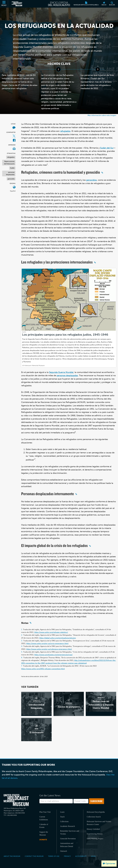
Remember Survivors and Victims (70, 832)
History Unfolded (93, 829)
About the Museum (12, 856)
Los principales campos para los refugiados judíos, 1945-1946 (65, 335)
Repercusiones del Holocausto (9, 163)
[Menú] (4, 4)
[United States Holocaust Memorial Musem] (16, 800)
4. (22, 646)
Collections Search (94, 817)
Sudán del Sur (107, 148)
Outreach (64, 851)
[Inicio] (104, 4)
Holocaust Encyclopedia (96, 812)
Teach (62, 817)
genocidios (91, 180)
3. (22, 641)
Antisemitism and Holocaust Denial (67, 845)
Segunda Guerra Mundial (61, 372)
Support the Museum (44, 833)
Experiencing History (95, 834)
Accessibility (81, 856)
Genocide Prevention (68, 839)
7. (22, 666)
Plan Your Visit (45, 812)
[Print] (14, 149)
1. (22, 629)
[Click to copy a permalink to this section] (102, 173)
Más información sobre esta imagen (102, 115)
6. (22, 658)
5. (22, 652)
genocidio (11, 179)
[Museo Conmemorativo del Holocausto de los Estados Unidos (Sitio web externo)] (17, 4)
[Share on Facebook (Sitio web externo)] (14, 140)
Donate (43, 840)
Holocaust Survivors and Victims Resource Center (99, 823)
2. (22, 635)
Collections (64, 821)
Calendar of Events (44, 826)
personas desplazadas (10, 173)
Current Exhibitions (44, 818)
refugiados (11, 157)
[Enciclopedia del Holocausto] (59, 4)
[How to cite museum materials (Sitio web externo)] (14, 128)
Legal (93, 856)
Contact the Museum (34, 856)
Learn (62, 812)
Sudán (12, 168)
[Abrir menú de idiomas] (14, 187)
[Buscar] (112, 4)
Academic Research (67, 826)
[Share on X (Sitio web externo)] (14, 136)
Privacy (67, 856)
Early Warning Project (95, 839)
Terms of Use (54, 856)
